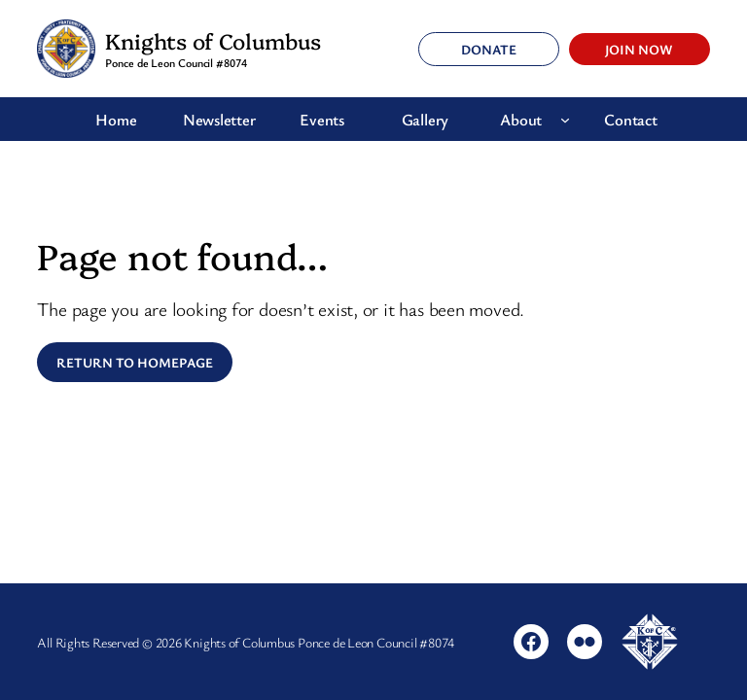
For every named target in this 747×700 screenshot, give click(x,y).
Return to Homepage (135, 362)
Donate (489, 49)
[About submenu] (565, 120)
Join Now (639, 49)
